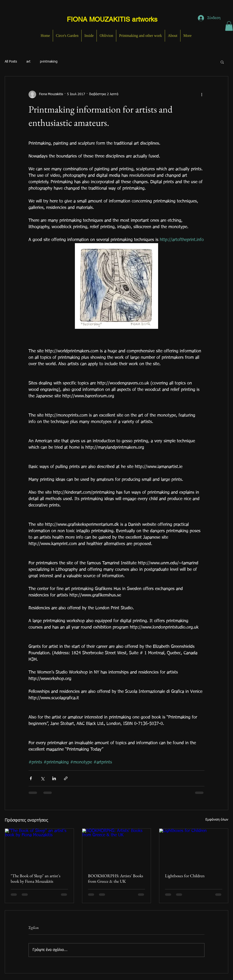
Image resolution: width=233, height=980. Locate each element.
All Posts (11, 62)
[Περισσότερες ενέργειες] (202, 94)
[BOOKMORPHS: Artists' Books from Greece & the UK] (117, 848)
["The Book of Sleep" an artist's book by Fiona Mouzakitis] (39, 848)
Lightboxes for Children (185, 876)
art (28, 62)
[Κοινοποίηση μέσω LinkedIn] (54, 778)
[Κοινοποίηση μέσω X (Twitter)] (42, 778)
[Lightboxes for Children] (194, 848)
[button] (229, 26)
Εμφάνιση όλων (217, 820)
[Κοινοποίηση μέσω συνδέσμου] (66, 778)
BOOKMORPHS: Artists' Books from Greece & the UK (116, 878)
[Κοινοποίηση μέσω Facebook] (31, 778)
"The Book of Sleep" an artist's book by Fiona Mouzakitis (36, 878)
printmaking (49, 62)
